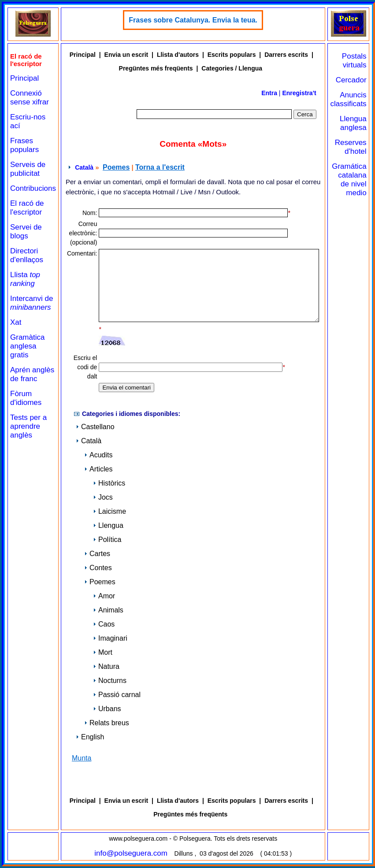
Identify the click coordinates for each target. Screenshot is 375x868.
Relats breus (107, 723)
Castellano (95, 427)
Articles (98, 469)
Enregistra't (299, 93)
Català (84, 167)
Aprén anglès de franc (32, 374)
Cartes (97, 554)
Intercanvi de (32, 303)
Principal (24, 78)
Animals (108, 610)
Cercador (351, 80)
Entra (269, 93)
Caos (104, 624)
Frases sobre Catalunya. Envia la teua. (193, 20)
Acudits (98, 455)
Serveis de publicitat (28, 169)
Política (107, 540)
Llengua (108, 525)
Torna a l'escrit (160, 167)
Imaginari (110, 638)
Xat (16, 322)
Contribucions (33, 188)
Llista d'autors (178, 55)
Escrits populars (232, 55)
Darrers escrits (286, 55)
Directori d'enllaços (27, 255)
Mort (103, 652)
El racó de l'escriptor (27, 208)
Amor (104, 596)
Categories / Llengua (232, 68)
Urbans (107, 709)
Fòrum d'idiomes (26, 398)
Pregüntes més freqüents (156, 68)
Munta (82, 758)
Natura (106, 666)
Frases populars (24, 145)
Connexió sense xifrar (30, 98)
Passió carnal (117, 695)
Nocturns (110, 681)
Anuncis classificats (348, 99)
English (90, 737)
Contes (98, 568)
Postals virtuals (354, 61)
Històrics (109, 483)
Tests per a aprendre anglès (28, 426)
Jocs (103, 497)
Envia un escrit (126, 55)
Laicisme (110, 511)
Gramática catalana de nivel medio (349, 180)
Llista (25, 279)
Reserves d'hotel (351, 147)
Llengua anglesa (353, 123)
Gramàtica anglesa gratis (27, 346)
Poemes (116, 167)
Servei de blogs (26, 232)
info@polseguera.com (131, 853)
